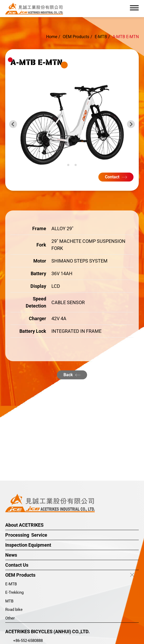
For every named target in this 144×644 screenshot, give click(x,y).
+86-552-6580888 (28, 641)
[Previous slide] (13, 124)
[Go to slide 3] (76, 165)
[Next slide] (131, 124)
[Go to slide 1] (68, 165)
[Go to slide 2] (72, 165)
